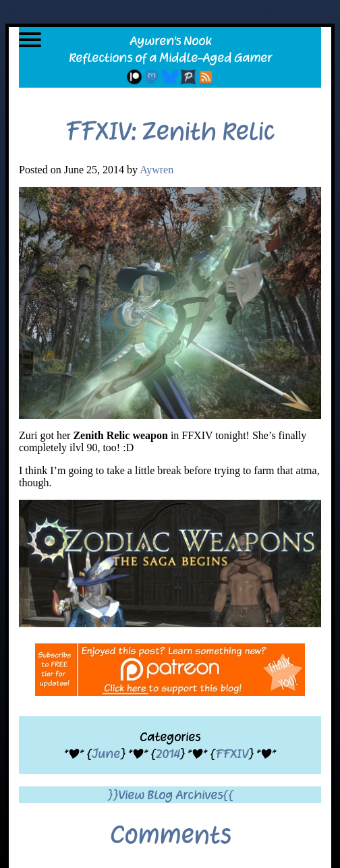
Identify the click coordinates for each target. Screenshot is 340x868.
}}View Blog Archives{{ (170, 795)
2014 (168, 754)
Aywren (157, 170)
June (106, 754)
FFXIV (232, 754)
